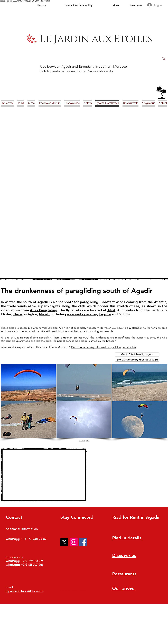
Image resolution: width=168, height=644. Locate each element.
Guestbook (135, 5)
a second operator (82, 314)
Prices (115, 5)
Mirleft (44, 314)
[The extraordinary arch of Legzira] (137, 360)
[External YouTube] (44, 475)
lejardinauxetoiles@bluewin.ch (25, 591)
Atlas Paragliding (43, 310)
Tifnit (111, 310)
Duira (18, 314)
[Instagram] (74, 542)
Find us (41, 5)
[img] (28, 382)
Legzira (105, 314)
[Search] (164, 59)
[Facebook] (83, 542)
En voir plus (84, 440)
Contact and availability (78, 5)
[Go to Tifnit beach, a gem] (137, 354)
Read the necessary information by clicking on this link (104, 347)
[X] (64, 542)
